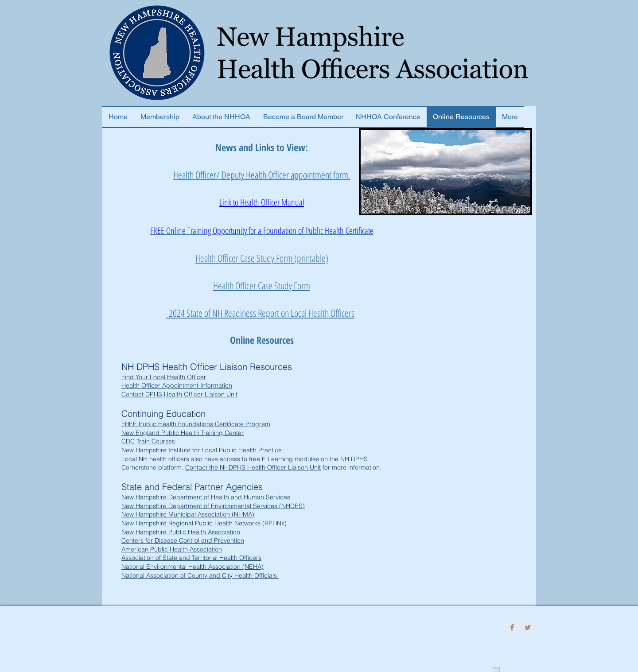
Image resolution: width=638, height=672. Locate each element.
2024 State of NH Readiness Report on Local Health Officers (260, 313)
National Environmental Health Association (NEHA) (193, 567)
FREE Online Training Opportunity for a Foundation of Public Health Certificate (262, 231)
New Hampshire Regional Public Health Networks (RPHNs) (204, 523)
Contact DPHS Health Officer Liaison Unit (179, 394)
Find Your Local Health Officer (164, 377)
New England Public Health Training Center (183, 433)
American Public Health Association (172, 549)
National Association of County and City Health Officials (200, 575)
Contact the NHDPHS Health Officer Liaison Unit (253, 467)
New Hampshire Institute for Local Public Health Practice (202, 450)
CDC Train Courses (148, 441)
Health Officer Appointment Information (177, 385)
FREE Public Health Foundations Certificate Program (196, 424)
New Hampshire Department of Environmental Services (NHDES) (213, 506)
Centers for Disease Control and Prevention (183, 540)
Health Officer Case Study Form (262, 285)
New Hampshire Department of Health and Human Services (206, 497)
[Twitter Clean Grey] (528, 627)
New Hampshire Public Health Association (181, 532)
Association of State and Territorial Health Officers (191, 558)
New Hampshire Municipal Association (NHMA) (188, 514)
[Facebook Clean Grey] (512, 627)
